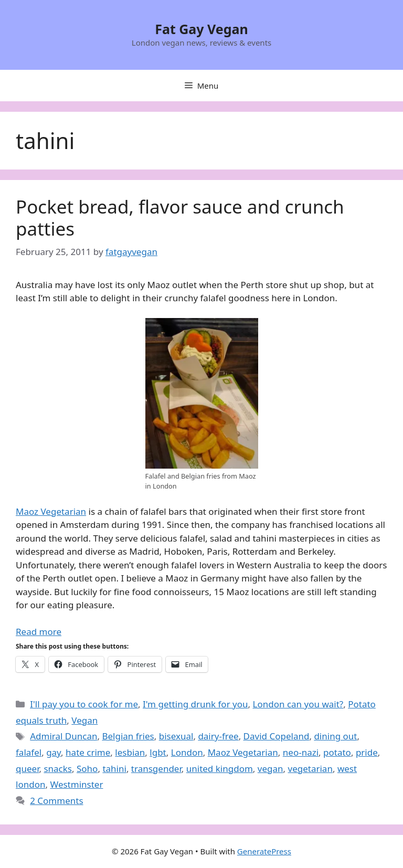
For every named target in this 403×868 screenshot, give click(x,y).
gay (54, 752)
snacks (58, 769)
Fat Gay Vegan (201, 29)
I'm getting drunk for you (195, 704)
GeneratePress (264, 851)
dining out (335, 736)
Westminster (76, 784)
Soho (87, 769)
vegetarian (310, 769)
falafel (29, 752)
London (187, 752)
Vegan (84, 720)
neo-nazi (301, 752)
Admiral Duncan (63, 736)
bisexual (176, 736)
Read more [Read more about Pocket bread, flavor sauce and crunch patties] (39, 632)
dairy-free (218, 736)
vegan (271, 769)
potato (337, 752)
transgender (156, 769)
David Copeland (277, 736)
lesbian (130, 752)
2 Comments (56, 801)
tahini (114, 769)
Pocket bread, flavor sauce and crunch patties (180, 218)
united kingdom (220, 769)
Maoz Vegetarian (51, 511)
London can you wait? (298, 704)
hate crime (88, 752)
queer (27, 769)
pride (367, 752)
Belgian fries (128, 736)
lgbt (158, 752)
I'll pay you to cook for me (84, 704)
